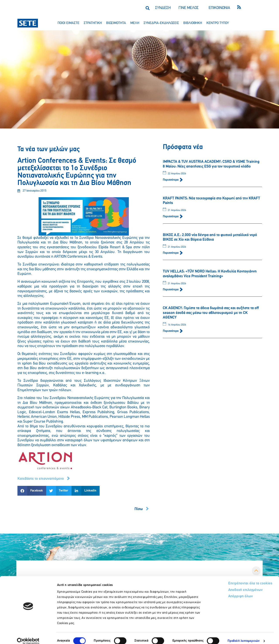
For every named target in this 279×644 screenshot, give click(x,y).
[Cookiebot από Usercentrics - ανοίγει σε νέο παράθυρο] (28, 635)
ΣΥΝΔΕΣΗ (163, 8)
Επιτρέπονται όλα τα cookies (234, 578)
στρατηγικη (93, 23)
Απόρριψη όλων (224, 591)
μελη (135, 23)
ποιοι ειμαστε (68, 23)
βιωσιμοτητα (116, 23)
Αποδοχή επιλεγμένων (229, 585)
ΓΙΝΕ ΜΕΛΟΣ (189, 8)
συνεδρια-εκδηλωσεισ (161, 23)
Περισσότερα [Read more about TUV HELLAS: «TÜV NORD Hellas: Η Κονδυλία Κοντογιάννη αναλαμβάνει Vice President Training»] (171, 290)
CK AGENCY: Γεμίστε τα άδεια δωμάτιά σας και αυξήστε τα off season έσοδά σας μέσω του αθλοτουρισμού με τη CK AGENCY (211, 313)
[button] (147, 8)
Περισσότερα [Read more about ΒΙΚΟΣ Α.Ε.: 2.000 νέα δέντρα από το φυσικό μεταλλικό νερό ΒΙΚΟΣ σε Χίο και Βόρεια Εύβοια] (171, 253)
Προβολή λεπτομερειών (244, 635)
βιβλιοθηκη (193, 23)
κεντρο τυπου (218, 23)
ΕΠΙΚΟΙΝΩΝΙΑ (219, 8)
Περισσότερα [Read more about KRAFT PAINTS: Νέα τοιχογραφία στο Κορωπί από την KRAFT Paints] (171, 217)
